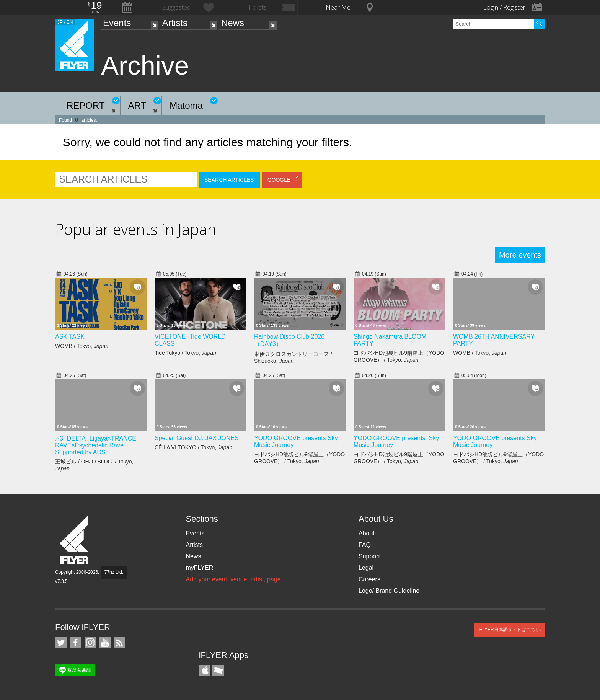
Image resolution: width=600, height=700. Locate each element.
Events (117, 23)
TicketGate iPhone (218, 671)
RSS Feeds (119, 643)
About (367, 533)
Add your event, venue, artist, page (233, 579)
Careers (369, 579)
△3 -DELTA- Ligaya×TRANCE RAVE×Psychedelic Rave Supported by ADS (96, 445)
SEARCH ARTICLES (229, 180)
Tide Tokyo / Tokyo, (185, 353)
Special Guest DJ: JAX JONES (197, 438)
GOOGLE (279, 180)
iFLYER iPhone (205, 671)
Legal (366, 568)
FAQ (365, 545)
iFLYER (75, 540)
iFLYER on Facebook (75, 643)
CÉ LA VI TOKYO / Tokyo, (193, 447)
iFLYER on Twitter (61, 643)
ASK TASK (70, 337)
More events (520, 255)
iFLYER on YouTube (105, 643)
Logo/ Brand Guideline (389, 591)
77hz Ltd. (114, 572)
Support (369, 556)
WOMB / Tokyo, (82, 346)
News (233, 23)
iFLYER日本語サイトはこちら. (510, 630)
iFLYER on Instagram (90, 643)
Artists (175, 23)
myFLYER (199, 568)
